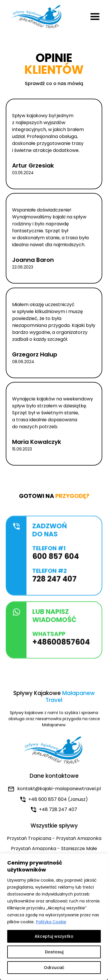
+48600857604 (61, 645)
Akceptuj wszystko (54, 936)
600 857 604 (56, 559)
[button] (95, 17)
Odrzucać (54, 968)
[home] (36, 17)
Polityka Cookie (51, 922)
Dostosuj (54, 952)
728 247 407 (54, 582)
